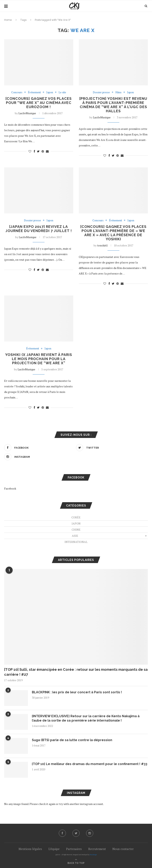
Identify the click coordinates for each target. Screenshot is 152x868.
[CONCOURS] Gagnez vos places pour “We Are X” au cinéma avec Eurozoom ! (39, 103)
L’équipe (54, 849)
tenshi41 (102, 245)
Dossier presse (101, 92)
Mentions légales (30, 849)
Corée (76, 517)
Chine (76, 530)
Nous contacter (123, 849)
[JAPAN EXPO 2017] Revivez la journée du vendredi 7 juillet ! (39, 229)
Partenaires (74, 849)
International (76, 542)
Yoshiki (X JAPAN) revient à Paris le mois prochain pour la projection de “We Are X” (39, 359)
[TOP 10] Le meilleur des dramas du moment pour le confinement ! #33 (90, 764)
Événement (34, 92)
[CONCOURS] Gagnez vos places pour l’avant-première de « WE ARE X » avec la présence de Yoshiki (113, 233)
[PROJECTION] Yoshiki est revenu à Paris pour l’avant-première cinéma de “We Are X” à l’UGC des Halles (113, 105)
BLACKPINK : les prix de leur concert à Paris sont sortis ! (77, 692)
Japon (50, 92)
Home (8, 20)
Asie (75, 536)
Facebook (10, 488)
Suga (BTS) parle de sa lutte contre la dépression (72, 740)
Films (118, 92)
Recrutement (97, 849)
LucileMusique (27, 113)
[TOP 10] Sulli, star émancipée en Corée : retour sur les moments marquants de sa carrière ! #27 (76, 672)
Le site (62, 92)
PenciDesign (93, 855)
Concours (17, 92)
